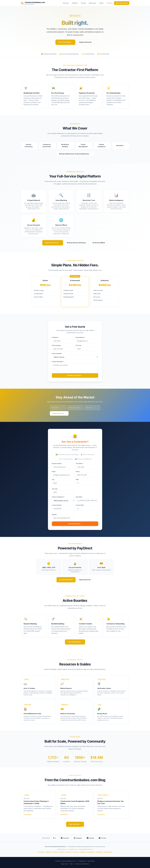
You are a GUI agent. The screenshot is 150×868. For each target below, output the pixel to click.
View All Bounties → (75, 642)
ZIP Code (78, 345)
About (101, 3)
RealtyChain (83, 861)
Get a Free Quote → (65, 42)
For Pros (109, 3)
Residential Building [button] (67, 146)
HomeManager (108, 852)
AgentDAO (48, 852)
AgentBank (99, 852)
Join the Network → (75, 524)
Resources (93, 3)
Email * (54, 472)
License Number (57, 505)
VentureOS (41, 852)
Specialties (79, 497)
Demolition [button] (121, 146)
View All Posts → (75, 824)
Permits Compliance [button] (103, 146)
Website (54, 514)
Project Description (58, 362)
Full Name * (55, 337)
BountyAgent (91, 852)
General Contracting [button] (30, 146)
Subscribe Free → (59, 413)
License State (80, 505)
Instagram (78, 838)
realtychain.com (62, 849)
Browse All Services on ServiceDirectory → (75, 154)
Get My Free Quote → (75, 375)
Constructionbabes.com (35, 2)
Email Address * (80, 337)
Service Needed (57, 353)
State (77, 479)
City (53, 479)
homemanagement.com (86, 849)
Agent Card (64, 864)
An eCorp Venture (29, 4)
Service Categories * (58, 497)
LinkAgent (83, 852)
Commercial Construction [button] (48, 146)
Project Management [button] (85, 146)
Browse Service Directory (76, 243)
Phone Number (56, 345)
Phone (78, 472)
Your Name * (80, 463)
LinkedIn (90, 838)
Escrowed (76, 852)
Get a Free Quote (122, 3)
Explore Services (85, 42)
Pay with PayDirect (66, 580)
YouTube (103, 838)
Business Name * (57, 463)
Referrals (69, 852)
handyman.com (73, 849)
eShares (55, 852)
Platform (75, 3)
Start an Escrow (85, 580)
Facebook (65, 838)
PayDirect (62, 852)
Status (71, 864)
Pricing (83, 3)
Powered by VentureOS (82, 864)
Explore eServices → (53, 243)
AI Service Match (99, 243)
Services (66, 3)
